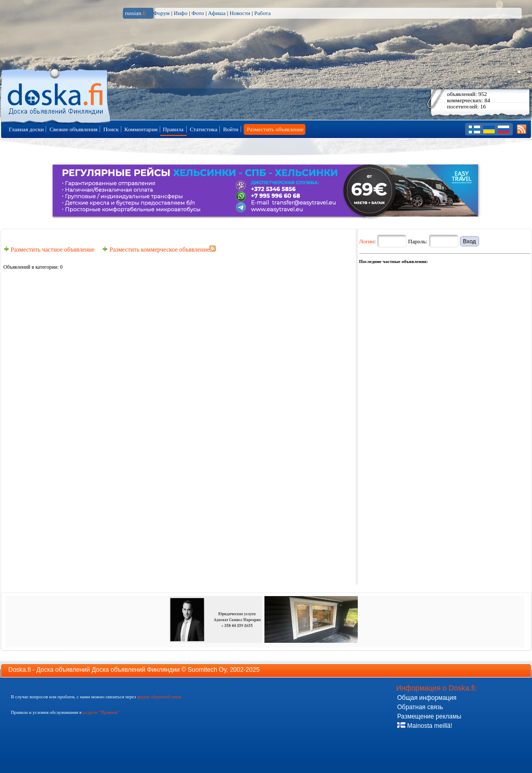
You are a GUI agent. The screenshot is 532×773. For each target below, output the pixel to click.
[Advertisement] (392, 421)
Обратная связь (420, 707)
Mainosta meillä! (425, 726)
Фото (198, 13)
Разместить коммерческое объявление (156, 250)
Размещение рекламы (429, 716)
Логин (367, 241)
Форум (161, 13)
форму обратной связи (159, 697)
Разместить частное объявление (49, 250)
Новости (240, 13)
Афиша (217, 13)
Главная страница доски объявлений (56, 94)
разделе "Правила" (101, 712)
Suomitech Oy (207, 670)
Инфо (180, 13)
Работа (262, 13)
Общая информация (427, 698)
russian (136, 13)
